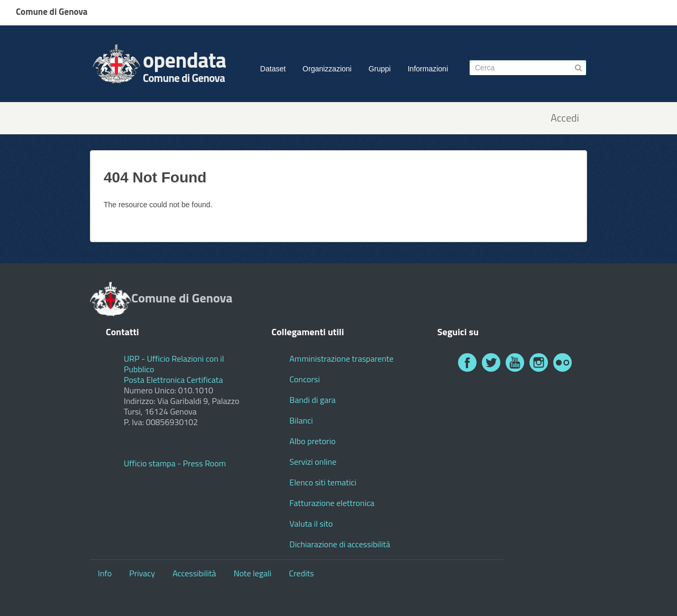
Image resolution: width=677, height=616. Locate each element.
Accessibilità (194, 573)
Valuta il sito (311, 523)
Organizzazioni (327, 69)
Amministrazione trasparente (341, 358)
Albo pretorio (312, 441)
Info (105, 573)
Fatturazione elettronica (332, 503)
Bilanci (301, 420)
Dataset (273, 69)
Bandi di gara (312, 400)
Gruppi (380, 69)
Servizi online (313, 462)
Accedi (565, 118)
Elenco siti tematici (323, 482)
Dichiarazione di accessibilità (340, 544)
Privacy (142, 573)
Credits (301, 573)
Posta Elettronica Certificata (173, 380)
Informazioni (428, 69)
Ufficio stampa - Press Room (175, 463)
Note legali (253, 573)
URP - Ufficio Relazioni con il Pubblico (174, 364)
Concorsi (304, 379)
